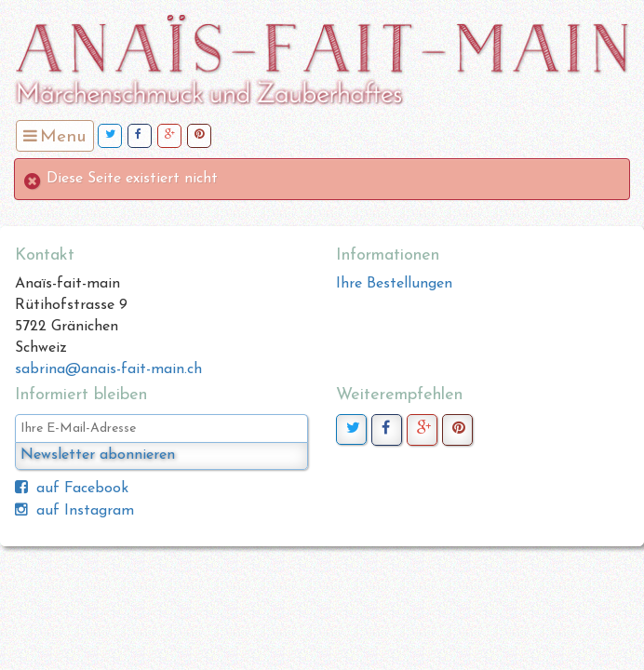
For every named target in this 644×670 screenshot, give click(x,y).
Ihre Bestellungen (394, 284)
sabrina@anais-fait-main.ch (108, 369)
